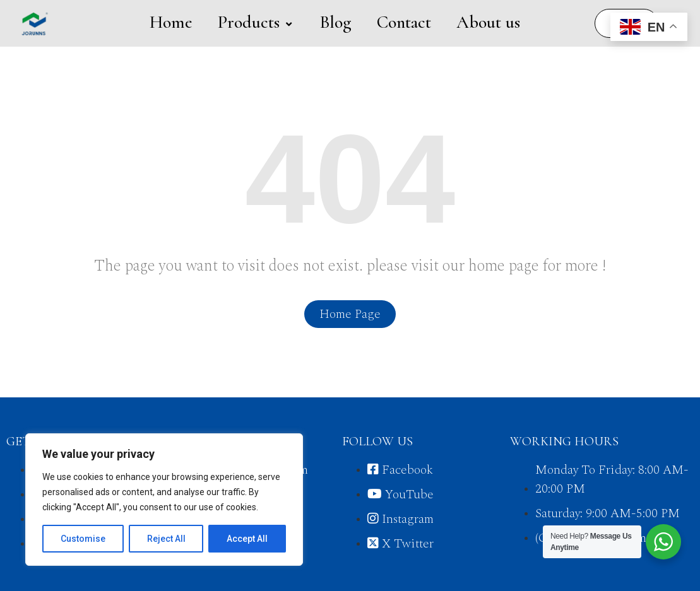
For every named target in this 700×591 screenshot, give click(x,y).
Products (256, 22)
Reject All (166, 539)
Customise (83, 539)
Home (171, 22)
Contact (404, 22)
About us (488, 22)
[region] (164, 500)
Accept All (247, 539)
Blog (336, 22)
